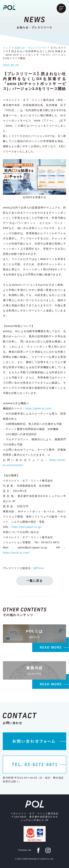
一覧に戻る (35, 581)
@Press (39, 568)
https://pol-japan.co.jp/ (27, 527)
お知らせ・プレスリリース (31, 48)
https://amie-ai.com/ (39, 408)
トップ (7, 48)
